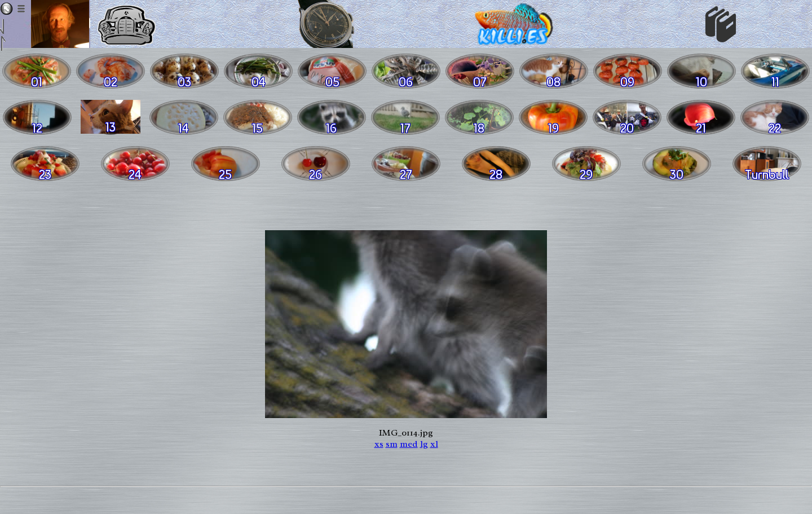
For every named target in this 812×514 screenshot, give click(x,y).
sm (392, 444)
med (409, 444)
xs (379, 444)
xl (434, 444)
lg (424, 444)
